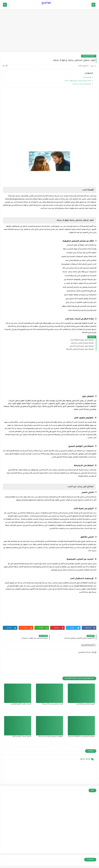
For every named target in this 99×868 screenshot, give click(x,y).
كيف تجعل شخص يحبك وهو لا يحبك (78, 81)
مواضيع (46, 3)
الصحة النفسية (89, 56)
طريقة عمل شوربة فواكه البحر (82, 340)
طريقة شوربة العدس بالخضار (82, 343)
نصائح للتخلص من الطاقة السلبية (82, 737)
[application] (78, 211)
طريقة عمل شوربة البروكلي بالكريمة (80, 349)
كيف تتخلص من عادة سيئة (53, 704)
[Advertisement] (49, 32)
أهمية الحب (87, 78)
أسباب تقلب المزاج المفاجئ (21, 704)
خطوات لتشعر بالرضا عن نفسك (51, 737)
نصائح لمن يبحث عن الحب (82, 84)
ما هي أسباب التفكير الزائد (22, 737)
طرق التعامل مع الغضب (85, 704)
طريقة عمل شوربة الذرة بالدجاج (82, 346)
